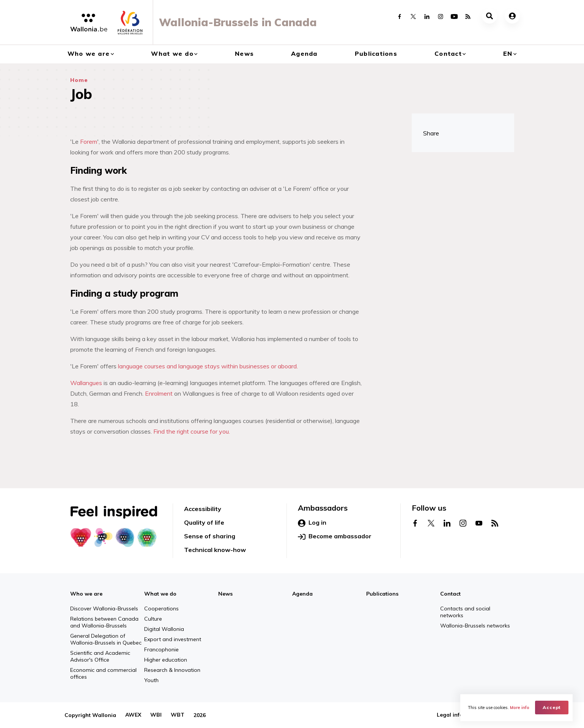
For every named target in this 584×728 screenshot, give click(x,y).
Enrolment (159, 393)
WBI (156, 715)
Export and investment (173, 639)
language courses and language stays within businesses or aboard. (208, 366)
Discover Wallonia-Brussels (104, 609)
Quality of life (204, 522)
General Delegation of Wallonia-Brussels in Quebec (106, 639)
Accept (552, 707)
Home (79, 80)
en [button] (508, 53)
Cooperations (161, 609)
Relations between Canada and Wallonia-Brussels (104, 622)
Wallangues (86, 383)
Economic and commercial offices (103, 673)
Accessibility (203, 509)
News (244, 53)
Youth (151, 680)
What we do (172, 53)
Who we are (89, 53)
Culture (153, 619)
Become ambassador (335, 536)
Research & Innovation (172, 670)
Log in (312, 523)
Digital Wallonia (164, 629)
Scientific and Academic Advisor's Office (100, 656)
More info (520, 708)
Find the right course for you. (192, 431)
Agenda (304, 53)
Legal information (460, 715)
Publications (376, 53)
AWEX (133, 715)
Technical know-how (215, 550)
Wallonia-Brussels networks (475, 626)
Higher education (166, 660)
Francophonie (161, 649)
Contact (448, 53)
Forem (89, 142)
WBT (178, 715)
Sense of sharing (210, 536)
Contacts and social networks (465, 612)
